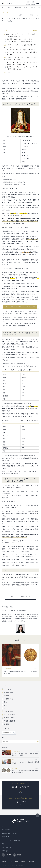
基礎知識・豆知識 (9, 718)
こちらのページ (9, 565)
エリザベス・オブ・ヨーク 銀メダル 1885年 (21, 50)
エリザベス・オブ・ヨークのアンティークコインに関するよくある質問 (20, 59)
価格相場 (7, 696)
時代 (5, 705)
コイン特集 (7, 689)
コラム (9, 8)
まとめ (8, 72)
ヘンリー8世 (25, 159)
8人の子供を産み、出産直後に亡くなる (19, 42)
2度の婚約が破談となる (14, 37)
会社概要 (4, 861)
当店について (6, 837)
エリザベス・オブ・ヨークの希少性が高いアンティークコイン (20, 46)
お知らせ (7, 724)
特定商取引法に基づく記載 (28, 861)
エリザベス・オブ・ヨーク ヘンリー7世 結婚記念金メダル (21, 53)
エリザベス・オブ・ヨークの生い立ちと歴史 (21, 34)
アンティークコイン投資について (12, 840)
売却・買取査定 (6, 847)
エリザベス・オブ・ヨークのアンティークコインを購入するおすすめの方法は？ (21, 63)
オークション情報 (9, 715)
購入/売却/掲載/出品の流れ (10, 833)
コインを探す (6, 830)
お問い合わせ (6, 851)
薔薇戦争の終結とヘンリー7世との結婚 (19, 39)
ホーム (3, 8)
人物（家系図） (17, 8)
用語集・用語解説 (9, 721)
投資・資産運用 (9, 693)
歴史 (5, 702)
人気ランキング (9, 699)
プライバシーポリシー (14, 861)
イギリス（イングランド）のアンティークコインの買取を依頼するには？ (21, 68)
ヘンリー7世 (25, 147)
